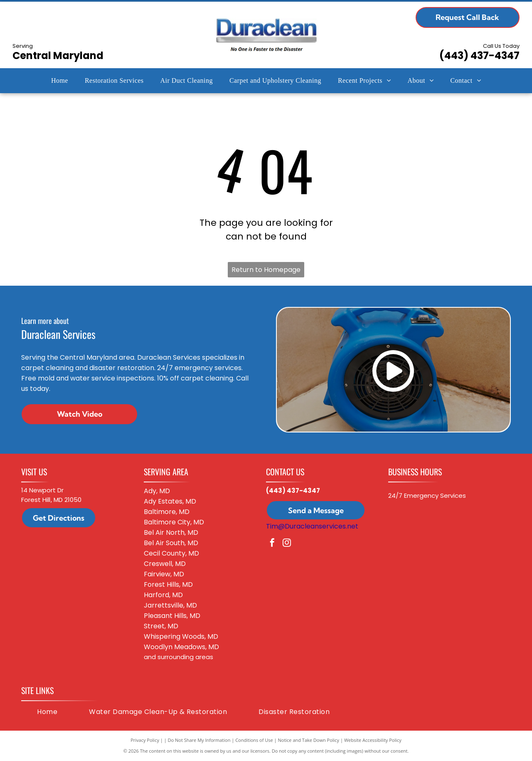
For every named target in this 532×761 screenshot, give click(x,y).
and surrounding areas (179, 657)
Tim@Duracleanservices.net (312, 526)
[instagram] (287, 544)
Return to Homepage (266, 270)
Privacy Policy (145, 740)
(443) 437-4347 (479, 56)
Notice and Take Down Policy (309, 740)
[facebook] (272, 544)
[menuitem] (60, 81)
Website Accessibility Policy (373, 740)
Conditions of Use (254, 740)
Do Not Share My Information (199, 740)
